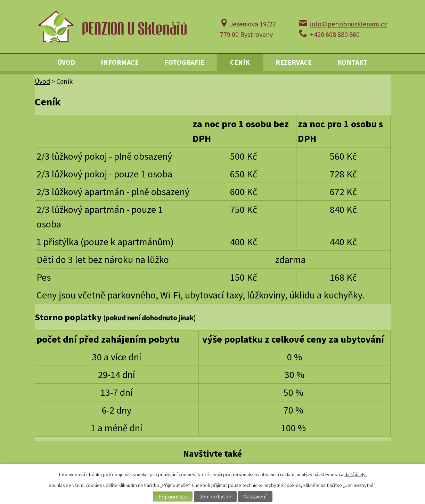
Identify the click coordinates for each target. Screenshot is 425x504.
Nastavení (255, 497)
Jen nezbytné (215, 497)
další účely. (355, 474)
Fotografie (184, 62)
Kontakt (352, 62)
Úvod (66, 62)
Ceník (240, 62)
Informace (120, 62)
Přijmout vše (173, 497)
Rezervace (294, 62)
